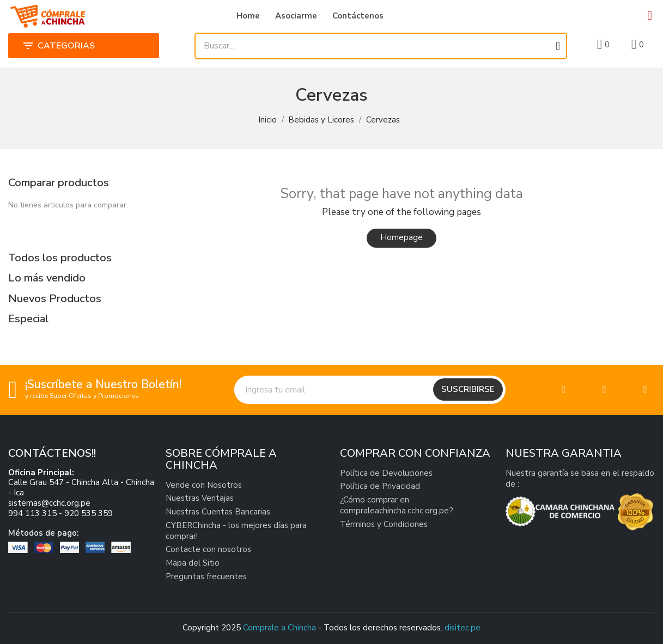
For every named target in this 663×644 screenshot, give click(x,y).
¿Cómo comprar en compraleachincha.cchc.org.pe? (397, 505)
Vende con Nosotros (204, 485)
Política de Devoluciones (386, 473)
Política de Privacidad (380, 486)
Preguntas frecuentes (206, 576)
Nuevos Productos (55, 299)
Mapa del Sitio (193, 563)
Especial (28, 319)
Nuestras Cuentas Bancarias (218, 512)
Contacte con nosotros (208, 549)
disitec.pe (463, 628)
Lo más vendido (47, 278)
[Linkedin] (645, 390)
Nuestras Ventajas (200, 498)
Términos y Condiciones (384, 524)
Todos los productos (60, 258)
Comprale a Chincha (279, 628)
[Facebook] (564, 390)
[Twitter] (604, 390)
